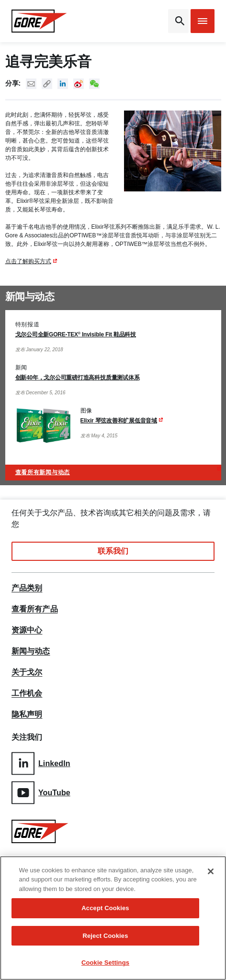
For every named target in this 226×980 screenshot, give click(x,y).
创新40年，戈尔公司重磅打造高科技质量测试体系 (78, 378)
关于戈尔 (27, 672)
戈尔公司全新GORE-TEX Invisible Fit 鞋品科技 (76, 334)
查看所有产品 (35, 609)
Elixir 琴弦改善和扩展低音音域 (119, 421)
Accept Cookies (105, 908)
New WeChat (94, 84)
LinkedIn (41, 763)
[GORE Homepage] (39, 21)
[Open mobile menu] (203, 21)
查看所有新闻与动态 (43, 472)
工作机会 (27, 693)
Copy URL (47, 84)
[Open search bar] (178, 21)
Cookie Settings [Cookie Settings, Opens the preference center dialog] (105, 963)
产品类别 (27, 588)
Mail (31, 84)
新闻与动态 (31, 651)
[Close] (211, 871)
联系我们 (113, 551)
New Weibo (79, 84)
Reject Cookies (105, 936)
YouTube (41, 793)
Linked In (63, 84)
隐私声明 (27, 714)
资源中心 (27, 630)
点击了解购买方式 (28, 261)
